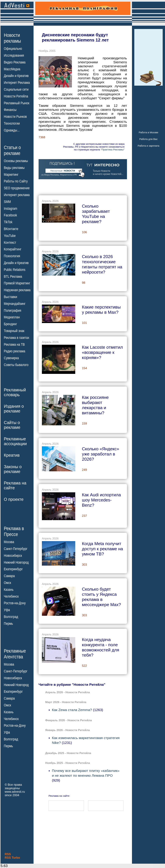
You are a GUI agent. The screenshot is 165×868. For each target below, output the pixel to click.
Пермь (8, 624)
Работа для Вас (148, 139)
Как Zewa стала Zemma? (72, 710)
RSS (8, 854)
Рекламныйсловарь (15, 392)
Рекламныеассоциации (15, 441)
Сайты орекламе (12, 425)
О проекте (14, 499)
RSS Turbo (12, 858)
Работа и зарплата (148, 146)
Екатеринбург (13, 569)
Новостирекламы (12, 38)
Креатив (12, 455)
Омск (7, 583)
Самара (9, 576)
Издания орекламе (14, 409)
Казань (9, 590)
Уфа (7, 610)
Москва (9, 542)
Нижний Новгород (16, 562)
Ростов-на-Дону (15, 603)
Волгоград (11, 617)
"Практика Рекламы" (113, 150)
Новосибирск (13, 556)
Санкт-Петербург (16, 549)
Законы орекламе (13, 469)
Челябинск (11, 596)
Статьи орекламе (12, 150)
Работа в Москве (148, 132)
